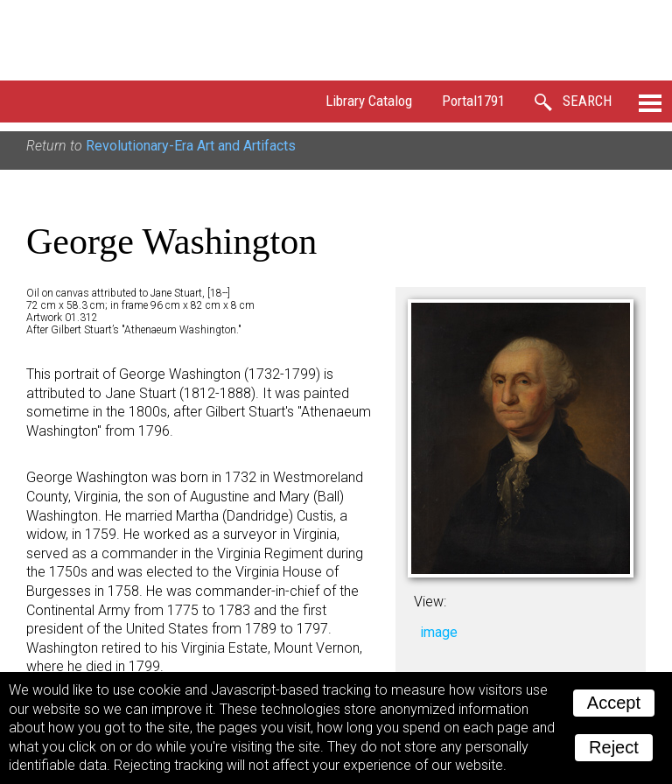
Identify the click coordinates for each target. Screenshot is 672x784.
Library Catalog (369, 101)
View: (430, 602)
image (439, 632)
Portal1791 (473, 101)
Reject (614, 747)
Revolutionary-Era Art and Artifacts (191, 146)
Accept (614, 703)
